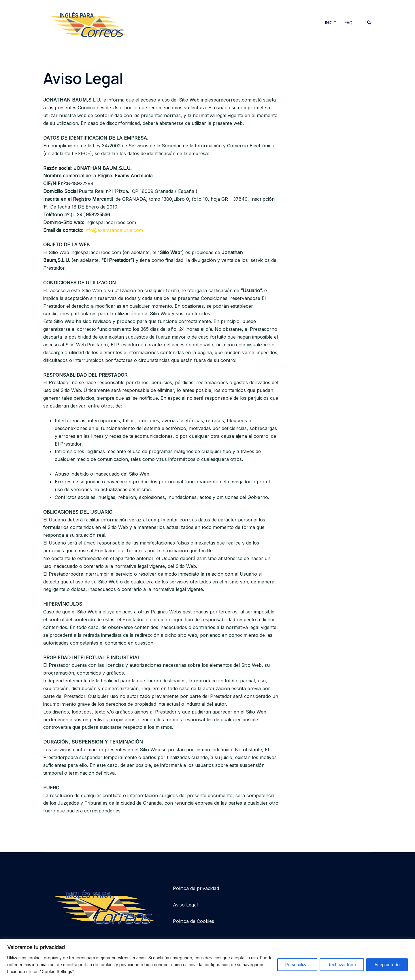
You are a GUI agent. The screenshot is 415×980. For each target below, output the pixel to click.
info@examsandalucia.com (114, 230)
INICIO (331, 23)
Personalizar (296, 965)
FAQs (350, 23)
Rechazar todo (341, 965)
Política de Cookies (194, 921)
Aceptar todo (387, 965)
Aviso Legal (185, 905)
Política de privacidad (196, 888)
